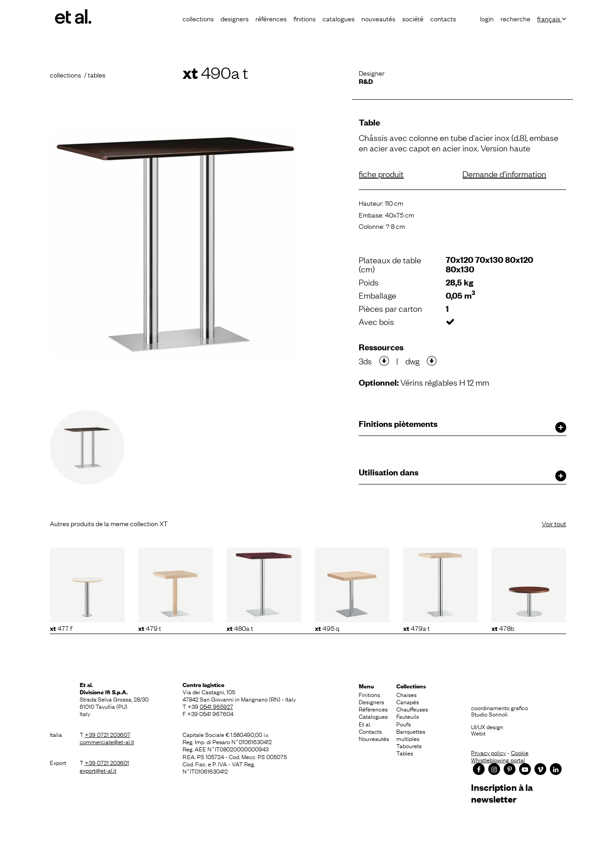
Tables (405, 753)
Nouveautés (378, 18)
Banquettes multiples (411, 735)
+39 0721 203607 (108, 734)
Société (413, 18)
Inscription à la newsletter (502, 793)
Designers (235, 18)
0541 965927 (217, 706)
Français (552, 18)
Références (271, 18)
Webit (478, 733)
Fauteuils (408, 716)
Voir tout (554, 523)
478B (503, 628)
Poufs (404, 724)
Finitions (305, 18)
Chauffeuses (412, 709)
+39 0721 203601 (107, 762)
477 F (61, 628)
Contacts (443, 18)
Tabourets (409, 745)
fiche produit (381, 174)
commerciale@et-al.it (107, 741)
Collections (198, 18)
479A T (416, 628)
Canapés (408, 702)
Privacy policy (488, 752)
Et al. (365, 724)
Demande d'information (504, 174)
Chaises (407, 694)
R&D (366, 81)
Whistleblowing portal (498, 760)
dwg (412, 361)
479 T (150, 628)
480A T (240, 628)
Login (487, 18)
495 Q (327, 628)
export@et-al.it (98, 770)
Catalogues (339, 18)
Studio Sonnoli (489, 714)
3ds (365, 361)
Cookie (520, 752)
